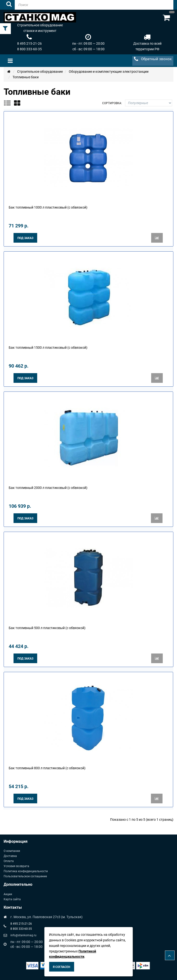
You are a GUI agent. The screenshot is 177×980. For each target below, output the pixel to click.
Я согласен (61, 967)
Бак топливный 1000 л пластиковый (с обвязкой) (48, 207)
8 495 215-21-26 (29, 44)
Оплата (9, 861)
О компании (12, 851)
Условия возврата (16, 866)
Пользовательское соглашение (25, 876)
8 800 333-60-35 (29, 49)
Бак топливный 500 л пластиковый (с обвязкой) (47, 628)
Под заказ (25, 238)
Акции (8, 894)
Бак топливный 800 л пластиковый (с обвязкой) (47, 768)
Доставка (10, 856)
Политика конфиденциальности (26, 871)
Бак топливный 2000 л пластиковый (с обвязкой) (48, 488)
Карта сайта (12, 899)
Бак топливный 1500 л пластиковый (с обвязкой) (48, 348)
